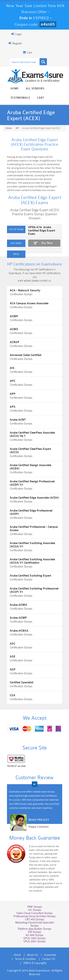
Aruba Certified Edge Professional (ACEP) (31, 512)
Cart (40, 98)
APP (13, 394)
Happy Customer (39, 827)
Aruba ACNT (18, 420)
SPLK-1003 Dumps (34, 938)
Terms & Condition (25, 959)
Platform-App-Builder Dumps (35, 929)
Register (15, 43)
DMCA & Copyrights (35, 963)
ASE (13, 657)
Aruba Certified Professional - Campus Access (34, 529)
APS (13, 407)
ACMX (14, 329)
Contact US (49, 959)
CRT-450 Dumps (35, 920)
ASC (13, 644)
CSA (13, 695)
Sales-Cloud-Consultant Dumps (34, 913)
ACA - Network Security (25, 290)
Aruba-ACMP (18, 618)
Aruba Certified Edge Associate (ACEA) (34, 498)
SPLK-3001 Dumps (34, 941)
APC (13, 381)
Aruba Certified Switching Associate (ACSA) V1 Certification (32, 561)
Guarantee (50, 955)
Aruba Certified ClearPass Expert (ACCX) (30, 451)
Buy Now (47, 243)
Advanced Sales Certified (26, 355)
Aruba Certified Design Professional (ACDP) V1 (32, 483)
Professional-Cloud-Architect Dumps (34, 916)
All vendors (35, 89)
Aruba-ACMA (18, 605)
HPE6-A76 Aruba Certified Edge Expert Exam (42, 231)
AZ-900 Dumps (34, 935)
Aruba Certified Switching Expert (30, 576)
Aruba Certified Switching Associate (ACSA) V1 (32, 545)
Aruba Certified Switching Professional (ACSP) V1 (34, 590)
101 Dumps (34, 910)
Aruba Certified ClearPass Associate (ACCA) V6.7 (32, 434)
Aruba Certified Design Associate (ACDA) (30, 467)
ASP (13, 670)
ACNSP (15, 342)
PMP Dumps (35, 907)
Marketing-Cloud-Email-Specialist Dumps (35, 924)
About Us (32, 955)
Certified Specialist (22, 682)
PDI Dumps (35, 932)
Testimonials (20, 98)
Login (16, 34)
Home (15, 89)
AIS (12, 368)
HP (17, 128)
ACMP (14, 316)
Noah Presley (39, 820)
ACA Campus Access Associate (29, 303)
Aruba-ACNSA (19, 631)
